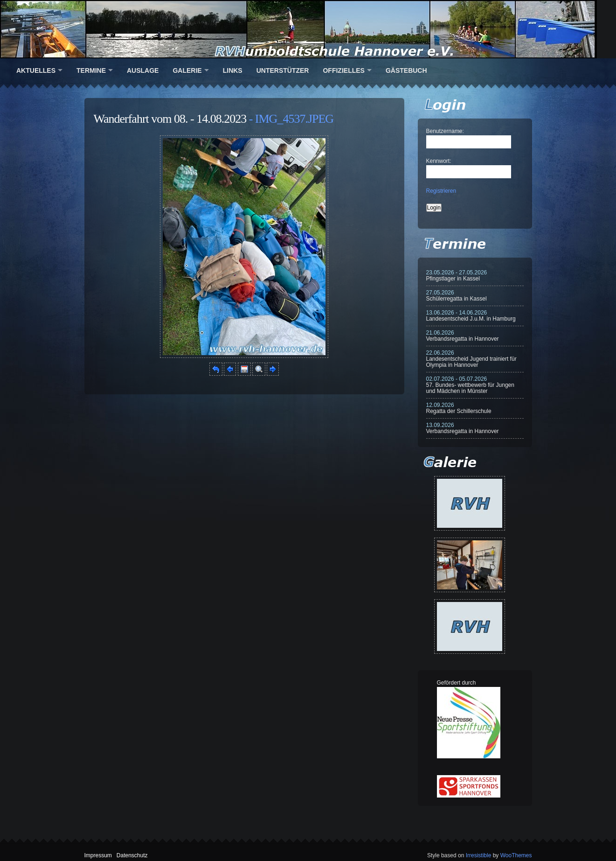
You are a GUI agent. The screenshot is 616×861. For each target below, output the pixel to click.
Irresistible (479, 855)
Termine (91, 70)
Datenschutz (132, 855)
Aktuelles (36, 70)
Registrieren (441, 191)
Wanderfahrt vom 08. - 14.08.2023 (170, 119)
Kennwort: (439, 161)
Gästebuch (406, 70)
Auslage (143, 70)
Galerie (187, 70)
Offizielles (343, 70)
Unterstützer (283, 70)
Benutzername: (445, 131)
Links (233, 70)
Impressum (98, 855)
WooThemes (516, 855)
